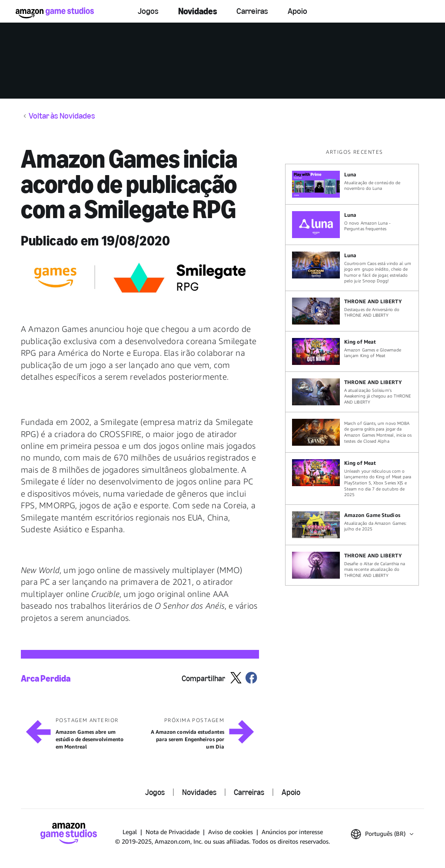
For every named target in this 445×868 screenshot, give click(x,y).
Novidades (198, 11)
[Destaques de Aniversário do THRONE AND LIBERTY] (352, 311)
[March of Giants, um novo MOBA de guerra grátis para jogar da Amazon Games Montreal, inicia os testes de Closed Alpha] (352, 432)
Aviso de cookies (231, 832)
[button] (382, 834)
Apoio (297, 11)
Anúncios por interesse (292, 832)
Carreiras (252, 11)
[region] (355, 367)
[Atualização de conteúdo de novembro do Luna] (352, 184)
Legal (130, 832)
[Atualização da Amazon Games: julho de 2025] (352, 525)
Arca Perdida (46, 678)
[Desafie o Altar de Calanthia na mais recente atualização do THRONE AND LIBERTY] (352, 565)
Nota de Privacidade (173, 832)
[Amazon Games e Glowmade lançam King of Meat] (352, 351)
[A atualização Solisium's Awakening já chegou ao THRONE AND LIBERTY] (352, 392)
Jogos (148, 11)
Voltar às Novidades (62, 116)
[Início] (55, 13)
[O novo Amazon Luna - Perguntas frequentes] (352, 225)
